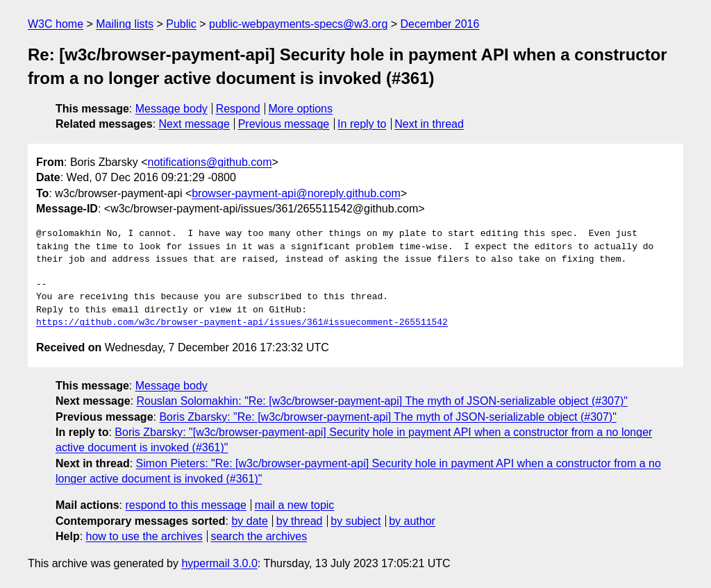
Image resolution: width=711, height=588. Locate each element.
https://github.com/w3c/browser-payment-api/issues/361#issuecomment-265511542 (242, 323)
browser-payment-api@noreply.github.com (296, 193)
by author (412, 521)
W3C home (56, 24)
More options (301, 109)
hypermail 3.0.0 (219, 563)
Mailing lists (125, 24)
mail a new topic (295, 505)
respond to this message (185, 505)
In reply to (362, 124)
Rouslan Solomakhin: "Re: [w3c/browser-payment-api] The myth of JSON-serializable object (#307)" (382, 401)
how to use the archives (144, 536)
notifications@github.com (209, 162)
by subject (355, 521)
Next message (194, 124)
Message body (172, 109)
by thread (300, 521)
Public (181, 24)
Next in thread (429, 124)
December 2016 (440, 24)
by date (249, 521)
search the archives (259, 536)
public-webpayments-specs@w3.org (298, 24)
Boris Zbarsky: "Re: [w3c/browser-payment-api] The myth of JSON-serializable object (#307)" (387, 417)
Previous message (284, 124)
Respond (238, 109)
